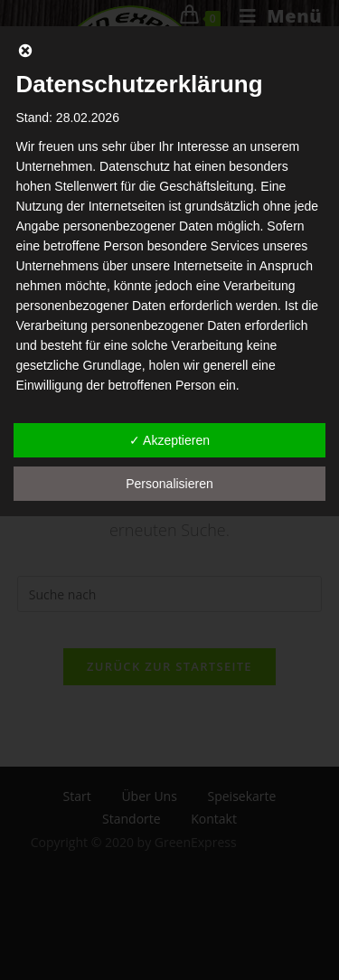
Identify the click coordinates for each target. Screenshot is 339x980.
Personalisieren (169, 484)
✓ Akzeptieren (169, 440)
